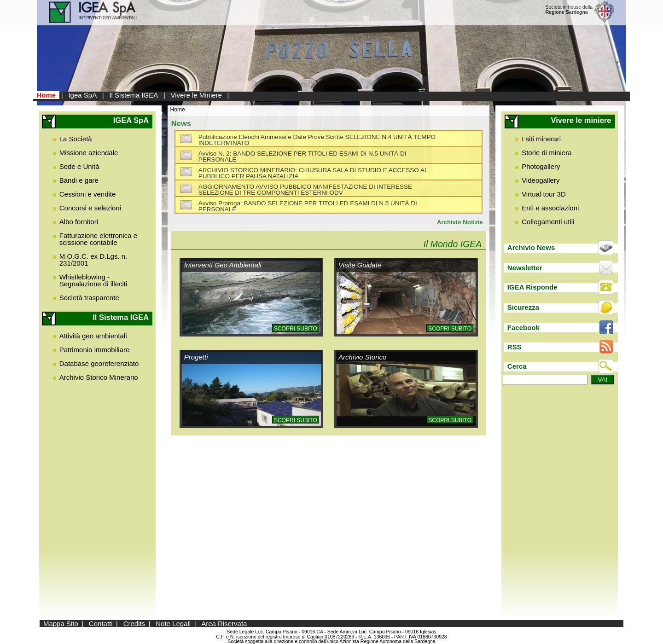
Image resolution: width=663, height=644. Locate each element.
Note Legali (173, 624)
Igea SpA (82, 95)
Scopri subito (296, 329)
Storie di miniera (547, 153)
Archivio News (531, 247)
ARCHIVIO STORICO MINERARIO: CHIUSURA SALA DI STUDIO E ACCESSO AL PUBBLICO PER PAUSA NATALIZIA (313, 173)
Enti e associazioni (550, 208)
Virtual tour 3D (544, 194)
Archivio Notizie (460, 222)
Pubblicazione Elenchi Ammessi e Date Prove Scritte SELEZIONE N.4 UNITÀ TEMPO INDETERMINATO (317, 140)
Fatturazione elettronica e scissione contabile (98, 239)
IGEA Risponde (532, 287)
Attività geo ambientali (93, 336)
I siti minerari (541, 139)
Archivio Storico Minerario (99, 377)
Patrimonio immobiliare (95, 350)
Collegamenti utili (548, 222)
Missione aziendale (89, 153)
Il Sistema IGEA (134, 95)
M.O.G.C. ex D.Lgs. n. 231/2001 (93, 260)
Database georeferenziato (99, 363)
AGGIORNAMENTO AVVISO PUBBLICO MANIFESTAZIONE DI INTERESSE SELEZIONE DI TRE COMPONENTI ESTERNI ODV (305, 190)
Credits (134, 624)
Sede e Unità (79, 166)
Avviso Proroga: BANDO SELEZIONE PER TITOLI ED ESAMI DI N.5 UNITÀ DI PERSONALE (308, 206)
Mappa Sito (61, 624)
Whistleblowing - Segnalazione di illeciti (93, 280)
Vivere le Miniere (196, 95)
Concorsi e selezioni (90, 208)
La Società (76, 139)
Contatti (101, 624)
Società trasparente (89, 298)
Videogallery (541, 180)
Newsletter (525, 268)
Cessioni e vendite (88, 194)
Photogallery (541, 166)
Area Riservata (224, 624)
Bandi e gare (79, 180)
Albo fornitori (79, 222)
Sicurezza (523, 307)
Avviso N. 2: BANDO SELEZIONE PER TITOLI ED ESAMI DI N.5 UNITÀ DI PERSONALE (302, 157)
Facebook (523, 328)
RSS (515, 347)
